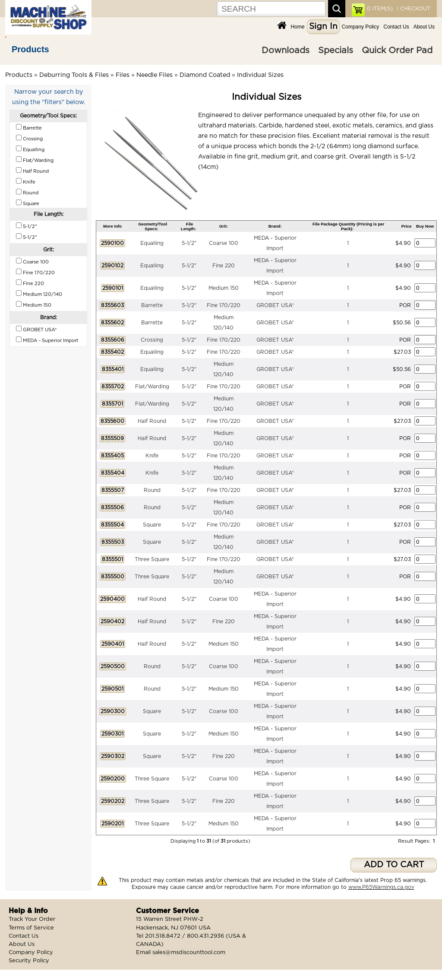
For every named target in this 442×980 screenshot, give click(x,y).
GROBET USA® (275, 305)
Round (152, 490)
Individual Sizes (260, 75)
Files (123, 75)
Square (152, 525)
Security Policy (29, 961)
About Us (424, 27)
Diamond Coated (205, 75)
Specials (336, 51)
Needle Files (155, 75)
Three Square (152, 559)
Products (30, 49)
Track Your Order (32, 919)
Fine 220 (224, 266)
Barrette (152, 305)
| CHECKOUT (413, 9)
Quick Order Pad (397, 51)
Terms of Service (31, 928)
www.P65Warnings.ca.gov (381, 887)
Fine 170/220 (224, 305)
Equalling (152, 243)
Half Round (152, 421)
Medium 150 (224, 288)
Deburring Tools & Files (74, 75)
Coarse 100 (224, 243)
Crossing (152, 340)
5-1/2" (189, 243)
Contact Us (396, 27)
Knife (152, 456)
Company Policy (361, 27)
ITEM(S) (380, 9)
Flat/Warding (152, 387)
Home (298, 27)
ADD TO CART (394, 865)
